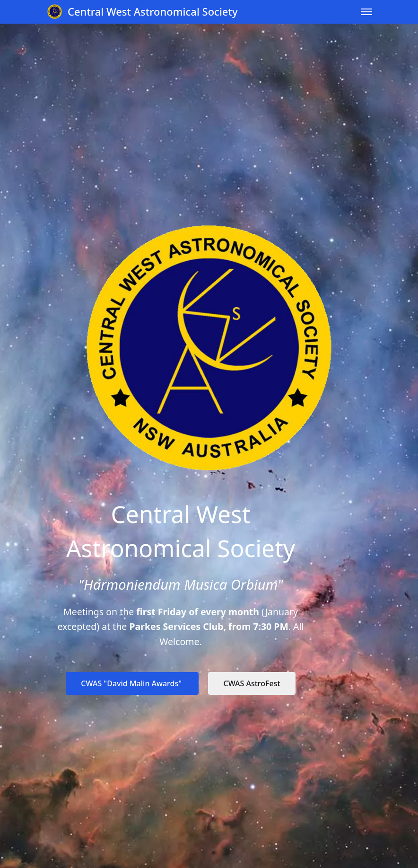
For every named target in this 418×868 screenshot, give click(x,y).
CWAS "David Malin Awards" (132, 683)
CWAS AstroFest (252, 683)
